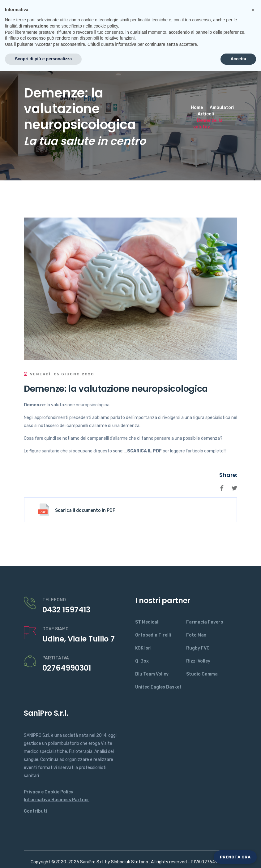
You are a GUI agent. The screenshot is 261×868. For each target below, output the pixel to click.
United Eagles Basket (158, 687)
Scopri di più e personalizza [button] (43, 856)
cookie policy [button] (106, 823)
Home (197, 108)
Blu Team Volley (152, 674)
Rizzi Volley (198, 661)
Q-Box (142, 661)
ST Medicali (147, 622)
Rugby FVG (198, 648)
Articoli (206, 114)
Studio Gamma (202, 674)
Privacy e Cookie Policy (49, 792)
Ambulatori (222, 108)
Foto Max (196, 635)
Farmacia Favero (205, 622)
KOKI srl (143, 648)
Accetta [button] (238, 856)
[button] (253, 807)
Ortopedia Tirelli (153, 635)
